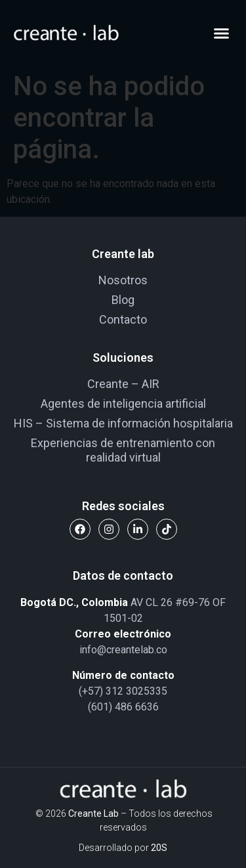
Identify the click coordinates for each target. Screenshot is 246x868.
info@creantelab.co (123, 650)
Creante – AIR (123, 384)
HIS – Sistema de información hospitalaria (123, 423)
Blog (123, 300)
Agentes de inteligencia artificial (123, 403)
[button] (222, 33)
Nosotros (123, 280)
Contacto (123, 319)
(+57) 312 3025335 (123, 691)
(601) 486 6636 (123, 707)
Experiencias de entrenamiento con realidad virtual (123, 450)
